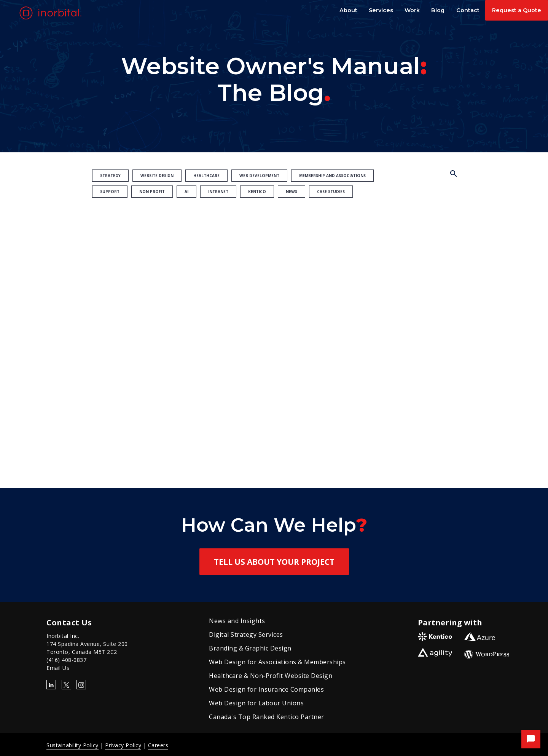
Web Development (259, 176)
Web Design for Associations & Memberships (277, 662)
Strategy (110, 176)
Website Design (157, 176)
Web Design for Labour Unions (256, 703)
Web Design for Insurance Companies (266, 689)
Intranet (218, 192)
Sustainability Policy (72, 745)
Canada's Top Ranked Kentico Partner (267, 717)
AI (186, 192)
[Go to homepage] (52, 13)
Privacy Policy (123, 745)
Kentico (257, 192)
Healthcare (206, 176)
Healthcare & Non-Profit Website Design (271, 676)
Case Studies (331, 192)
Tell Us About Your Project (274, 562)
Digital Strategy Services (246, 635)
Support (110, 192)
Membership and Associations (332, 176)
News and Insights (237, 621)
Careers (158, 745)
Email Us (58, 668)
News (292, 192)
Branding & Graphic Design (250, 648)
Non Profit (152, 192)
